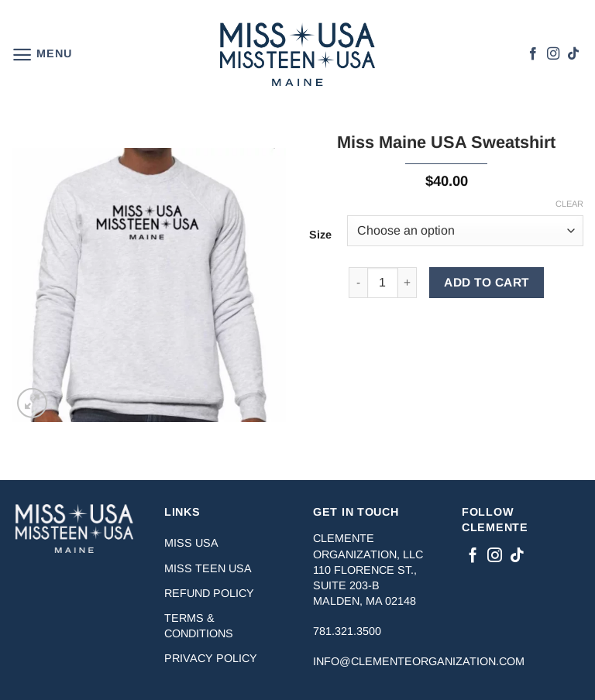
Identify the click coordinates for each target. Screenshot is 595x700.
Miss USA (191, 543)
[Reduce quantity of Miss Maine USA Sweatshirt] (358, 283)
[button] (41, 55)
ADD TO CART (486, 282)
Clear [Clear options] (569, 204)
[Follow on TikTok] (573, 54)
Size (320, 235)
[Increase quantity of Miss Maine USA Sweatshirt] (408, 283)
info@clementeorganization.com (419, 661)
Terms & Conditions (199, 626)
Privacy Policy (211, 658)
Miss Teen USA (208, 568)
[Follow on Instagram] (553, 54)
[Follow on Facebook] (533, 54)
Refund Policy (209, 593)
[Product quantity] (383, 283)
